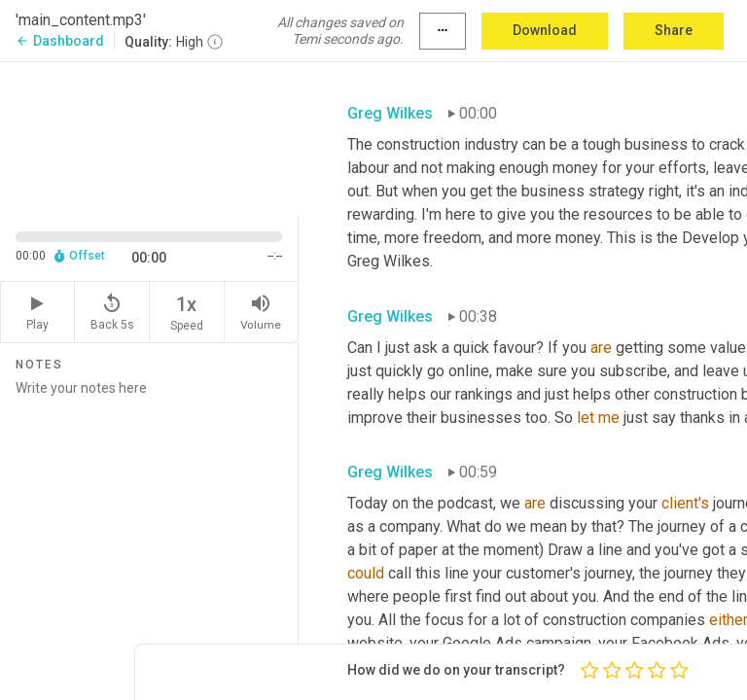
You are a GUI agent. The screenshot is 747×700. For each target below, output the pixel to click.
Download (545, 30)
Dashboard (60, 41)
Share (674, 30)
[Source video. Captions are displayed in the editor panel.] (149, 137)
